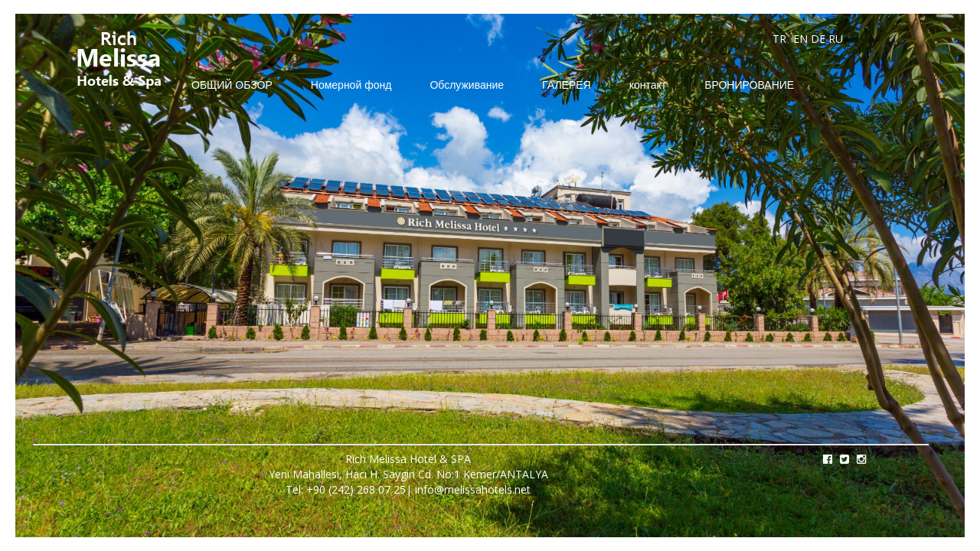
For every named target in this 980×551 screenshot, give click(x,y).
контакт (648, 85)
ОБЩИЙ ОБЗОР (232, 85)
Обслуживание (467, 85)
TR (779, 39)
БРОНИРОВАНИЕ (749, 85)
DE (818, 39)
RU (836, 39)
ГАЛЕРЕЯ (567, 85)
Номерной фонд (351, 85)
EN (800, 39)
